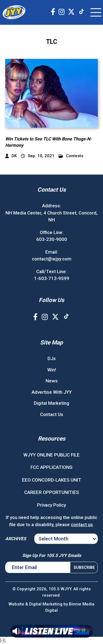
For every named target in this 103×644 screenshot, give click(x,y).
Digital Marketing (51, 403)
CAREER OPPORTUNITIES (52, 492)
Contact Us (52, 414)
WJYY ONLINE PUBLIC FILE (51, 455)
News (52, 381)
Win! (52, 370)
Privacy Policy (51, 505)
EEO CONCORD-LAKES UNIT (52, 480)
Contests (71, 156)
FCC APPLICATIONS (51, 467)
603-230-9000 (52, 239)
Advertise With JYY (52, 392)
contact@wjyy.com (52, 259)
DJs (52, 358)
